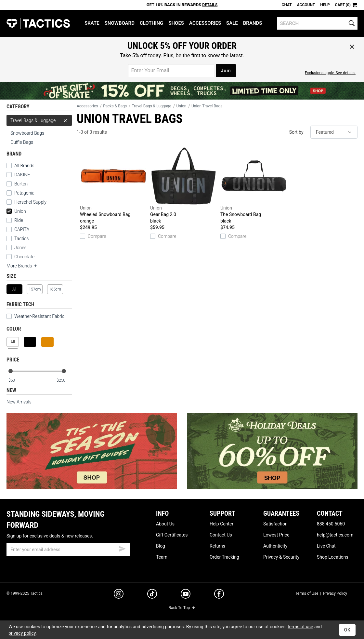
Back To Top (182, 608)
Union (16, 211)
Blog (161, 546)
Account (306, 5)
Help (325, 5)
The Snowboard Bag (254, 186)
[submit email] (122, 548)
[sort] (334, 132)
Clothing (151, 23)
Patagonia (24, 193)
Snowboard (120, 23)
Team (162, 557)
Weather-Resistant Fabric (35, 316)
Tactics (38, 23)
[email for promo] (171, 71)
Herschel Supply (30, 202)
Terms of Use (307, 593)
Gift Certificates (172, 535)
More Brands (22, 266)
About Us (165, 524)
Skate (92, 23)
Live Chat (326, 546)
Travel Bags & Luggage (39, 120)
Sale (232, 23)
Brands (253, 23)
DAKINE (22, 175)
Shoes (176, 23)
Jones (20, 248)
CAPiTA (22, 229)
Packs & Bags (115, 106)
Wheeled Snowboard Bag (113, 186)
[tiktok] (152, 595)
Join (226, 71)
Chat (287, 5)
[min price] (16, 381)
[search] (317, 23)
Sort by (296, 132)
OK (347, 630)
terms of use (300, 627)
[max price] (64, 381)
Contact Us (221, 535)
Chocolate (24, 257)
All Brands (24, 166)
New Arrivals (19, 402)
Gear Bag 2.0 (184, 186)
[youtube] (186, 595)
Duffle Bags (22, 142)
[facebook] (219, 595)
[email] (68, 550)
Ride (19, 220)
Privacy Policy (335, 593)
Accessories (205, 23)
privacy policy (22, 633)
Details (210, 5)
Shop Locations (333, 557)
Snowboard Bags (27, 133)
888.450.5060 (331, 524)
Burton (21, 184)
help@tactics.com (335, 535)
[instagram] (119, 595)
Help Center (221, 524)
